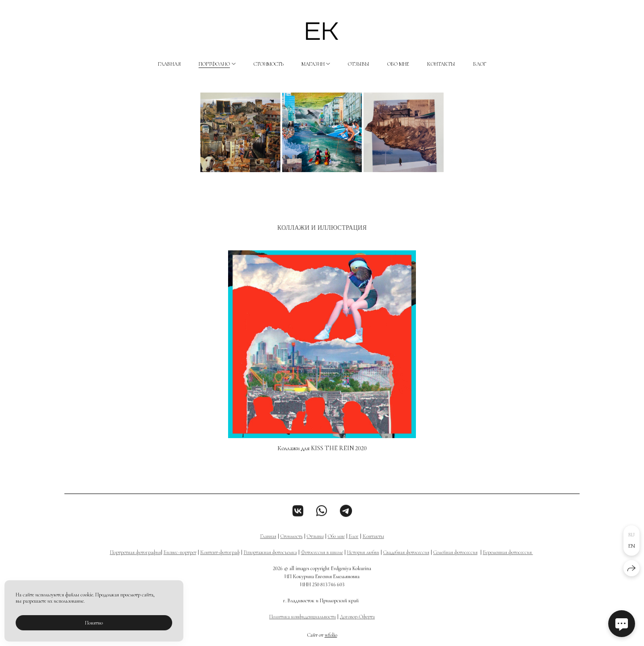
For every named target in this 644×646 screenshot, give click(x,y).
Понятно (94, 623)
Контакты (441, 64)
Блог (480, 64)
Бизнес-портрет (180, 561)
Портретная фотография (136, 561)
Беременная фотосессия (508, 561)
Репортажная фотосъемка (270, 561)
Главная (169, 64)
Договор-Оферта (357, 625)
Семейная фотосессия (455, 561)
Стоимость (269, 64)
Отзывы (359, 64)
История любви (363, 561)
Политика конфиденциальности (303, 625)
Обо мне (398, 64)
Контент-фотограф (220, 561)
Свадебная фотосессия (406, 561)
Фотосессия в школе (322, 561)
